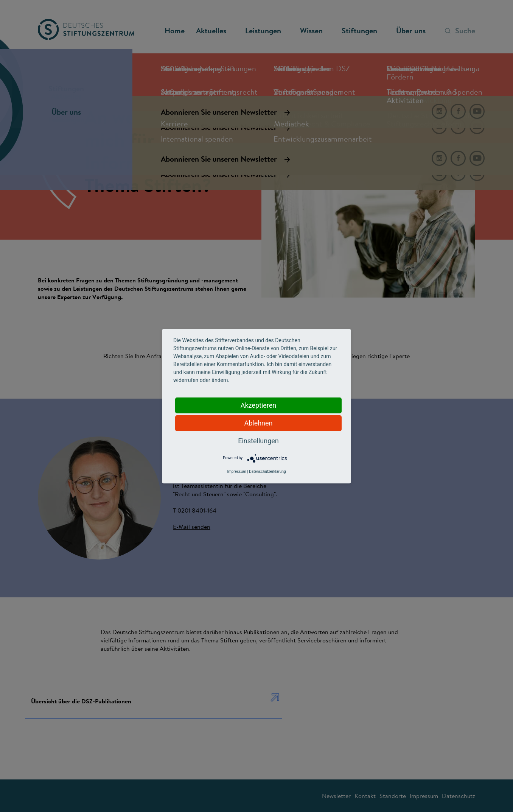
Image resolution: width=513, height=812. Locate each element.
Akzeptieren (259, 405)
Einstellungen (258, 441)
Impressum (236, 471)
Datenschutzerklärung (267, 471)
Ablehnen (258, 423)
